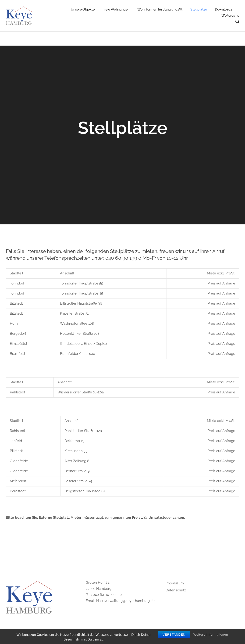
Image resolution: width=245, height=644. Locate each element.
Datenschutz (176, 590)
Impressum (175, 583)
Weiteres (228, 15)
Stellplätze (199, 9)
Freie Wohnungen (116, 9)
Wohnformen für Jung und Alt (160, 9)
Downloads (224, 9)
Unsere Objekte (83, 9)
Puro (155, 637)
